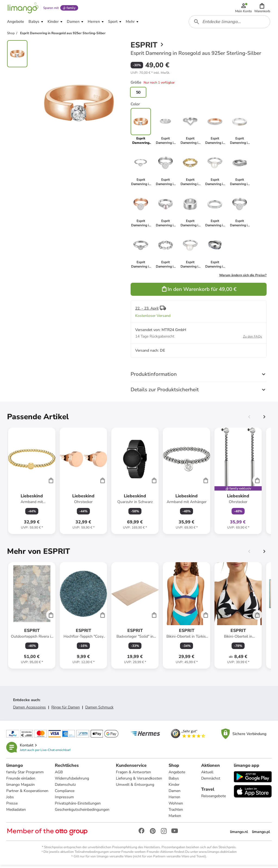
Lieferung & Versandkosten (139, 781)
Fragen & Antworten (134, 775)
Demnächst (211, 781)
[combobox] (230, 24)
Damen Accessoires (29, 710)
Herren (175, 800)
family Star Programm (25, 775)
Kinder (174, 788)
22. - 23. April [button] (147, 311)
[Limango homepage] (23, 9)
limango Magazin (21, 788)
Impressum (65, 800)
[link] (165, 129)
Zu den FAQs (252, 339)
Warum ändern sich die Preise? (243, 278)
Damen (175, 794)
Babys (174, 781)
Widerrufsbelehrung (72, 781)
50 (138, 95)
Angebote (177, 775)
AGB (59, 775)
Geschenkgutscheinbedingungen (82, 813)
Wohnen (176, 806)
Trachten (176, 813)
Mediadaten (16, 813)
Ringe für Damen (66, 710)
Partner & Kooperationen (28, 794)
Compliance (65, 794)
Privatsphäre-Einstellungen (78, 806)
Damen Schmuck (99, 710)
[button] (262, 9)
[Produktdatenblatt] (32, 484)
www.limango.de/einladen (218, 855)
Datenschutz (66, 788)
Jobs (10, 800)
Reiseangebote (214, 799)
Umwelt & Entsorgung (135, 788)
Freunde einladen (21, 781)
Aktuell (207, 775)
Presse (12, 806)
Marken (175, 819)
